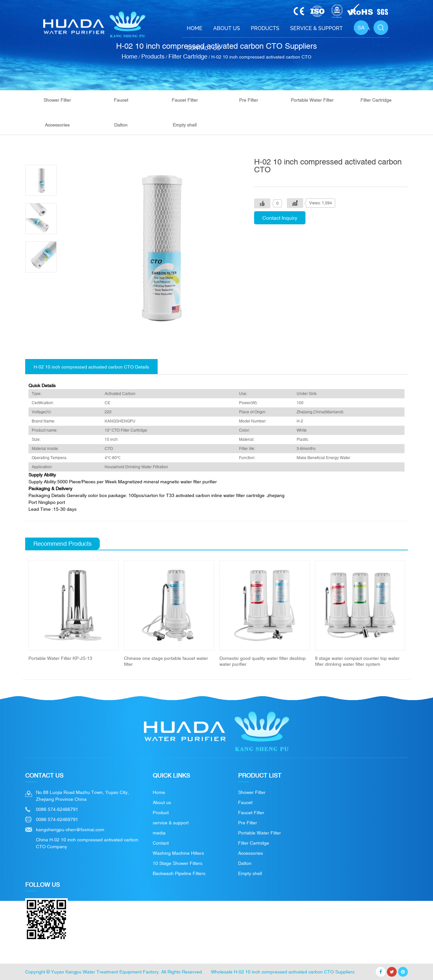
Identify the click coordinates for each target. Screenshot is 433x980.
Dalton (121, 125)
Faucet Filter (185, 100)
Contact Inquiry (280, 218)
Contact (161, 843)
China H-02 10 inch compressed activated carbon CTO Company (87, 843)
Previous (18, 613)
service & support (171, 823)
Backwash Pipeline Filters (179, 873)
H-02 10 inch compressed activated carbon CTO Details (91, 367)
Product (161, 813)
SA (361, 27)
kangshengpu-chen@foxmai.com (70, 830)
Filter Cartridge (376, 100)
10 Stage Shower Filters (178, 863)
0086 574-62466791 (57, 809)
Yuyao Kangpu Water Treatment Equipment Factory (105, 972)
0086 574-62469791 (57, 819)
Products (265, 28)
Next (415, 613)
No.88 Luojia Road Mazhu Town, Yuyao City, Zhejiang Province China (82, 796)
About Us (227, 28)
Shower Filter (57, 100)
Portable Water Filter (312, 100)
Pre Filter (249, 100)
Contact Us (203, 48)
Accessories (57, 125)
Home (195, 28)
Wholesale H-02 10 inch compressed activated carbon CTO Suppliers (283, 972)
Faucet (121, 100)
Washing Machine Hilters (178, 853)
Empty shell (185, 125)
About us (162, 802)
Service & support (316, 28)
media (159, 833)
